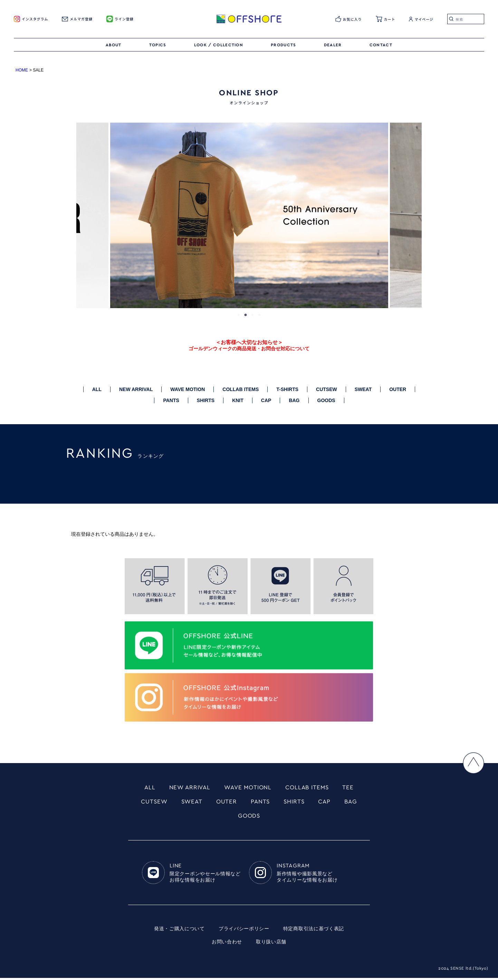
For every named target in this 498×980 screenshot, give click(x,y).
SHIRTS (206, 400)
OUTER (398, 389)
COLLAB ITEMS (241, 389)
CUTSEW (327, 389)
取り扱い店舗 (271, 944)
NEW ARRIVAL (136, 389)
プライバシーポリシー (244, 931)
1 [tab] (239, 315)
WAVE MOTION (188, 389)
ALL (97, 389)
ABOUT (114, 45)
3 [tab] (252, 315)
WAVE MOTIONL (248, 788)
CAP (266, 400)
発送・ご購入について (179, 931)
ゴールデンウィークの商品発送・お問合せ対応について (249, 349)
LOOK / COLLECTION (219, 45)
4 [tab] (259, 315)
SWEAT (363, 389)
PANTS (171, 400)
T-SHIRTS (287, 389)
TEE (352, 788)
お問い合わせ (227, 944)
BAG (294, 400)
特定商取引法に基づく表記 (314, 931)
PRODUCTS (284, 45)
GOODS (326, 400)
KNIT (238, 400)
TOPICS (158, 45)
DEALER (333, 45)
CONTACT (381, 45)
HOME (22, 70)
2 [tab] (246, 315)
